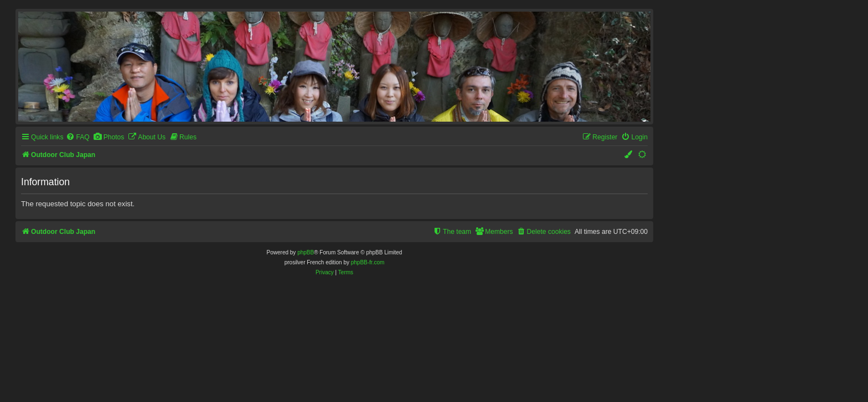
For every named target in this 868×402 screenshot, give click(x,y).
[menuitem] (77, 137)
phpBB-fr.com (368, 262)
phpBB (306, 252)
